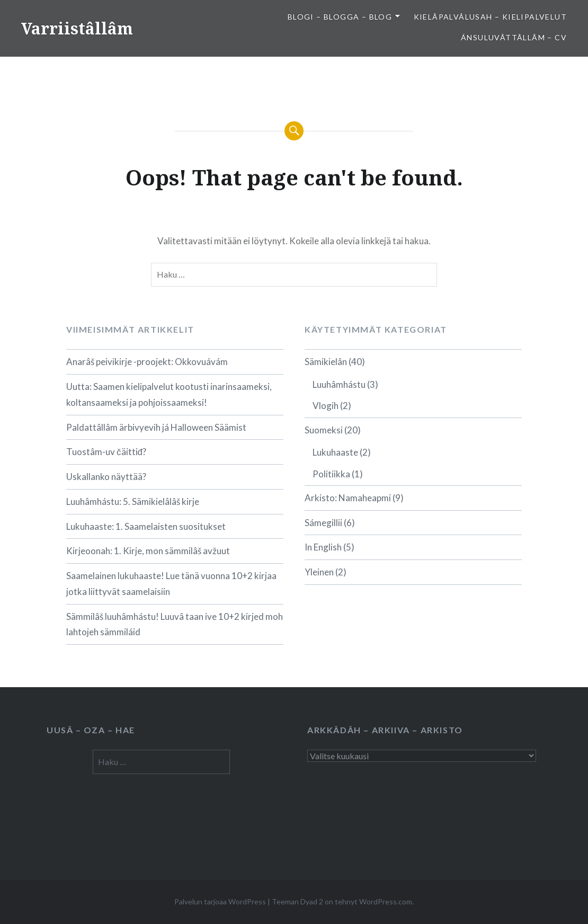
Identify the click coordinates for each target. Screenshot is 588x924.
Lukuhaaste (335, 452)
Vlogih (326, 406)
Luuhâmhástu (339, 384)
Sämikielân (326, 362)
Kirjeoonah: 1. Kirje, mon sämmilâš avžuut (148, 551)
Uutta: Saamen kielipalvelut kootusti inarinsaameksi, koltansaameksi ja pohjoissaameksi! (169, 394)
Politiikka (331, 474)
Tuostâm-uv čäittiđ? (106, 452)
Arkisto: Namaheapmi (348, 498)
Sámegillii (323, 523)
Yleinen (319, 572)
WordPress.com (386, 901)
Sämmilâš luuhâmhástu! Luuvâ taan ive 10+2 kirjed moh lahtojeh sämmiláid (175, 624)
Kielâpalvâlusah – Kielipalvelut (490, 17)
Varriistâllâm (77, 28)
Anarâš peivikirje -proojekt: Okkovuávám (147, 362)
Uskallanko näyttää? (106, 477)
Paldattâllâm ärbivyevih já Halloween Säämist (156, 427)
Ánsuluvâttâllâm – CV (514, 37)
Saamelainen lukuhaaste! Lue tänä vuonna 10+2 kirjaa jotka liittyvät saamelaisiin (171, 584)
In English (323, 547)
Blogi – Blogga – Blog (340, 17)
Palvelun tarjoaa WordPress (220, 901)
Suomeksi (324, 430)
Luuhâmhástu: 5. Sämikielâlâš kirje (133, 501)
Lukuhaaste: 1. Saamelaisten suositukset (146, 526)
